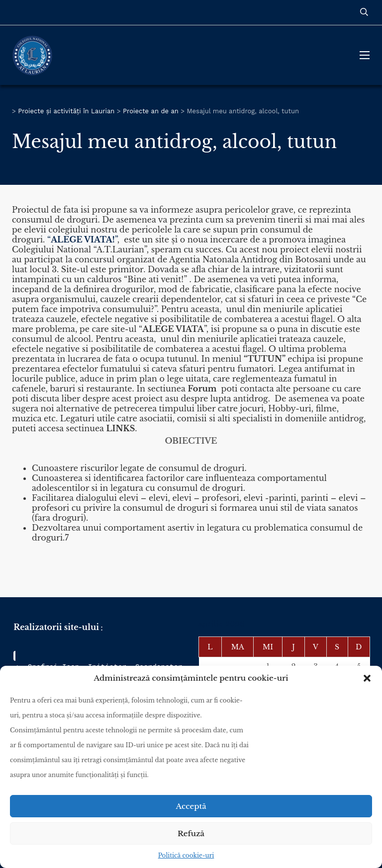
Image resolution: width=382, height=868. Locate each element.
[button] (367, 678)
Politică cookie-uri (186, 855)
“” (82, 239)
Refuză (191, 833)
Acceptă (191, 806)
